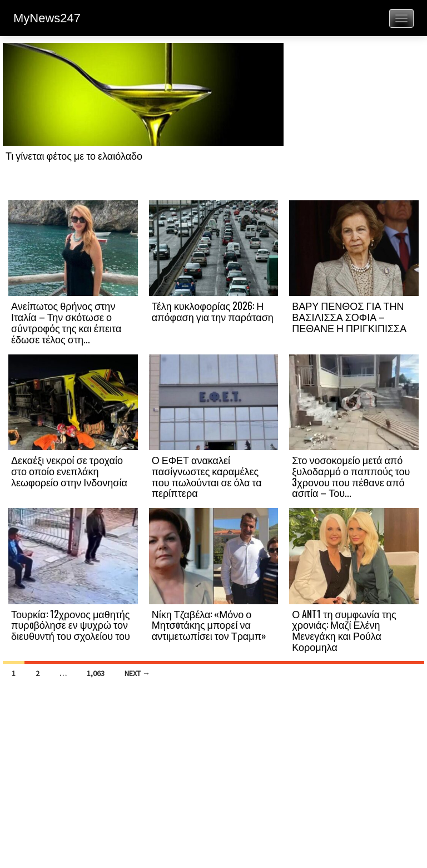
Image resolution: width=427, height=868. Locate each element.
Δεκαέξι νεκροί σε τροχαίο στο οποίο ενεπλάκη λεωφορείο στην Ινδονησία (69, 471)
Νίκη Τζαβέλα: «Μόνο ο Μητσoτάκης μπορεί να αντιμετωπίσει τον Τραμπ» (209, 625)
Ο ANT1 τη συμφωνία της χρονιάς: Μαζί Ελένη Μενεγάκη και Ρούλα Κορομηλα (344, 630)
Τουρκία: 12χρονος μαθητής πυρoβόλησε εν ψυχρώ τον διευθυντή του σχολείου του (71, 625)
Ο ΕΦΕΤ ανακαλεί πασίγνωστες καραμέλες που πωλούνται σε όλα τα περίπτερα (207, 476)
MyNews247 (47, 18)
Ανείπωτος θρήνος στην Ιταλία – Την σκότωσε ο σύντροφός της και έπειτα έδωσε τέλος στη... (66, 322)
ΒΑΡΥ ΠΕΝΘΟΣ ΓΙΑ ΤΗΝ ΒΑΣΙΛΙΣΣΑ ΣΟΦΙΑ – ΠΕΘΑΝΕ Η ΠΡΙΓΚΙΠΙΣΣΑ (349, 317)
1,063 (96, 673)
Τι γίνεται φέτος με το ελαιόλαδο (74, 155)
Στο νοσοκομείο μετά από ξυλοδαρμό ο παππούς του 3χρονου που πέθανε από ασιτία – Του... (351, 476)
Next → (137, 673)
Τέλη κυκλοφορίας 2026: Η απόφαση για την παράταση (213, 311)
